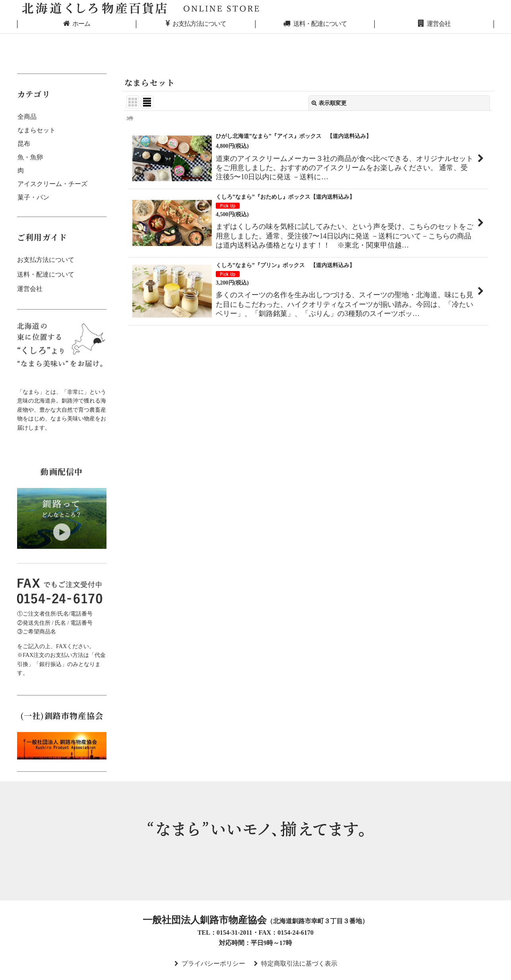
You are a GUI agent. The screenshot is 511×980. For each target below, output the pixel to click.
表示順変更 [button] (329, 103)
